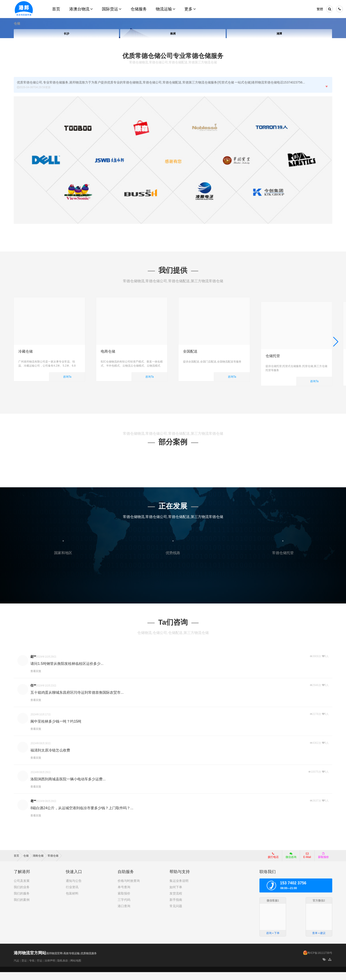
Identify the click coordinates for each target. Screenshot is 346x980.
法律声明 (50, 968)
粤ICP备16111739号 (320, 961)
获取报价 (323, 864)
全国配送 (190, 351)
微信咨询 (289, 865)
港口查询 (124, 914)
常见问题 (176, 914)
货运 (24, 968)
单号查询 (124, 895)
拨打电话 (273, 864)
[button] (336, 346)
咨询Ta (67, 377)
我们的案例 (22, 908)
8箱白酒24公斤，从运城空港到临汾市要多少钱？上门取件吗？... (82, 816)
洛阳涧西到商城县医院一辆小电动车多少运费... (68, 787)
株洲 (173, 34)
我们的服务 (22, 901)
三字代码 (124, 908)
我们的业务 (22, 895)
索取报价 (124, 901)
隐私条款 (63, 968)
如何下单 (176, 895)
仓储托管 (273, 351)
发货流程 (176, 901)
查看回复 (36, 679)
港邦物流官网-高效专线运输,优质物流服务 (55, 962)
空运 (39, 968)
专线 (32, 968)
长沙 (66, 34)
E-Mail (307, 864)
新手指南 (176, 908)
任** (33, 693)
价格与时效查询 (129, 889)
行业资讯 (72, 895)
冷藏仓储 (25, 351)
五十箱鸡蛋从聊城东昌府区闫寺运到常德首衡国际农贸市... (77, 700)
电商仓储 (108, 351)
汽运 (16, 968)
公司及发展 (22, 889)
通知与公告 (74, 889)
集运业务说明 (179, 889)
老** (33, 809)
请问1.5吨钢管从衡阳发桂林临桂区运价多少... (67, 671)
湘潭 (280, 34)
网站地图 (76, 968)
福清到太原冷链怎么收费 (50, 758)
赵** (33, 664)
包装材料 (72, 901)
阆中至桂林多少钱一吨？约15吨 (56, 729)
